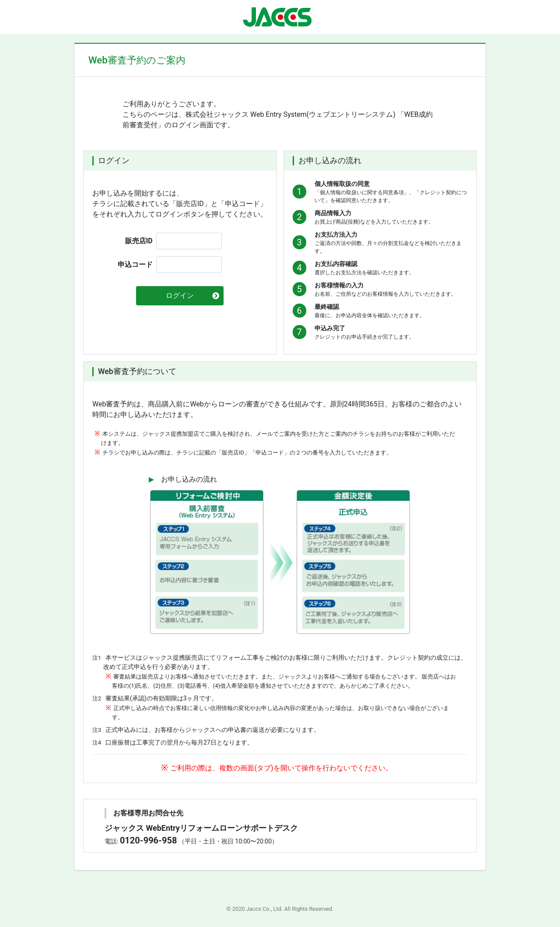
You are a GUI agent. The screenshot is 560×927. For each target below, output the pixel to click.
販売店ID (139, 241)
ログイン (180, 296)
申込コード (135, 264)
